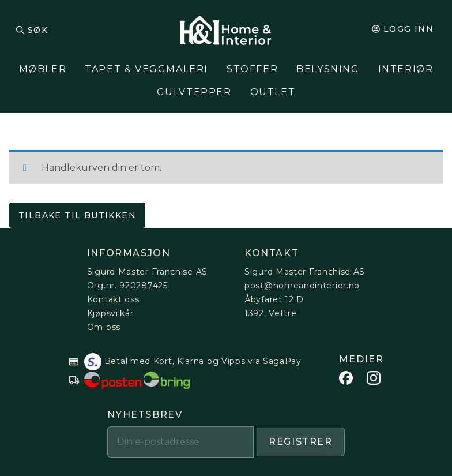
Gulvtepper (194, 92)
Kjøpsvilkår (110, 313)
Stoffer (252, 69)
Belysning (328, 69)
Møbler (43, 69)
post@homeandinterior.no (302, 286)
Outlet (273, 92)
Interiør (406, 69)
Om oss (104, 327)
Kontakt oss (113, 299)
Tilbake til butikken (77, 215)
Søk (38, 30)
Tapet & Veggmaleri (146, 69)
